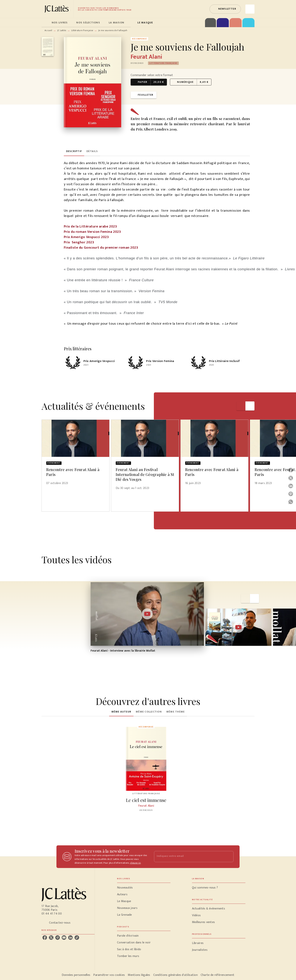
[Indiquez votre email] (189, 857)
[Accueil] (57, 9)
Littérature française (82, 30)
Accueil (48, 30)
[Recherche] (250, 9)
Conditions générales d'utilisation (175, 975)
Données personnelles (76, 975)
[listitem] (45, 938)
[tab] (45, 23)
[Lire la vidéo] (147, 614)
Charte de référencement (217, 975)
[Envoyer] (229, 857)
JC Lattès (62, 30)
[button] (225, 9)
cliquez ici (135, 863)
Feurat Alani (146, 57)
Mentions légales (139, 975)
